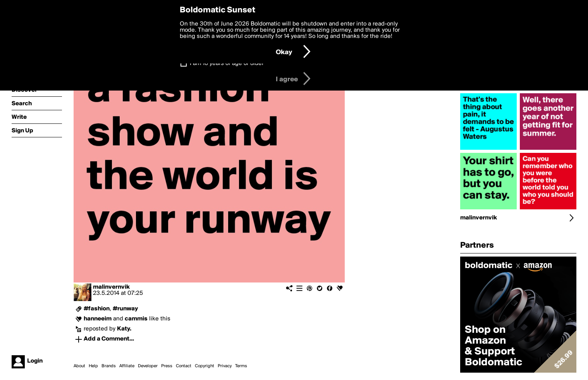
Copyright (205, 366)
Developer (148, 366)
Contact (184, 366)
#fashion (97, 309)
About (79, 366)
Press (167, 366)
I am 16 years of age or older (227, 63)
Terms (241, 366)
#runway (125, 309)
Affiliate (127, 366)
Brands (109, 366)
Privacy (225, 366)
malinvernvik (111, 287)
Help (93, 366)
